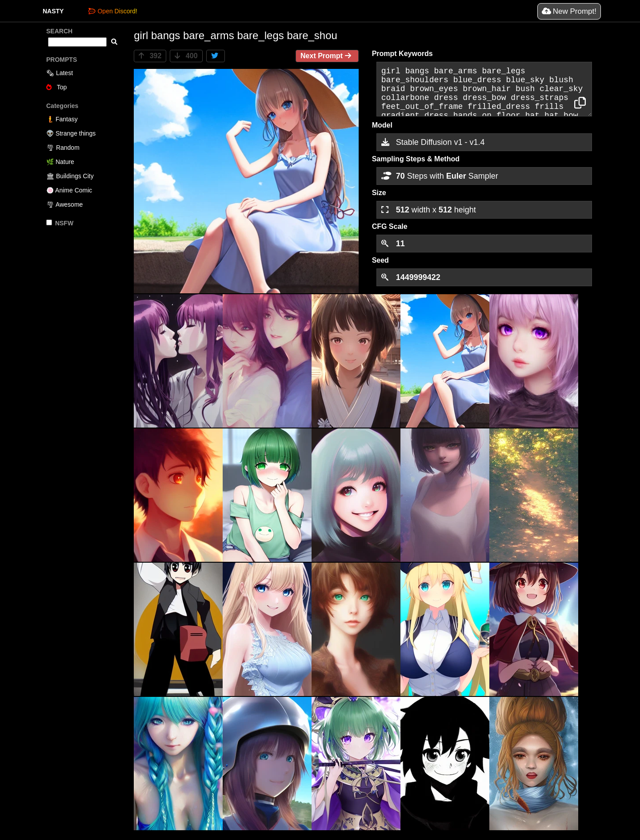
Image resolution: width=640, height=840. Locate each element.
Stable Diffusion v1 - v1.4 (433, 142)
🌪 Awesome (64, 204)
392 (150, 56)
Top (56, 87)
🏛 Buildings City (70, 176)
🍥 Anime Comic (69, 190)
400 (186, 56)
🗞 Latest (60, 73)
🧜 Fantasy (62, 119)
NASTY (53, 11)
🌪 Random (63, 148)
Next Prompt (327, 56)
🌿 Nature (60, 162)
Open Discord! (113, 11)
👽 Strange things (71, 133)
